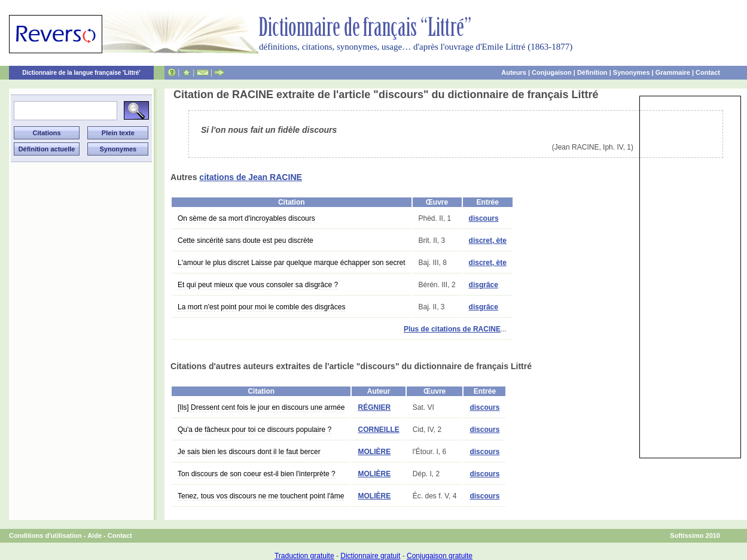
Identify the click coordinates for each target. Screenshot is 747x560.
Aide (94, 535)
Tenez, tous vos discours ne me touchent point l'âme (261, 496)
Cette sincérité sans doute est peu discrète (246, 241)
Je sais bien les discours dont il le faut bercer (249, 452)
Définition (592, 72)
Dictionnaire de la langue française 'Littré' (81, 73)
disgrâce (484, 285)
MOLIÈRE (374, 452)
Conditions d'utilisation (45, 535)
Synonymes (632, 72)
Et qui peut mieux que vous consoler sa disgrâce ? (258, 285)
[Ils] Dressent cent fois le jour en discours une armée (261, 407)
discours (484, 218)
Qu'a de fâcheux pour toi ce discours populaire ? (254, 430)
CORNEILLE (378, 430)
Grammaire (673, 72)
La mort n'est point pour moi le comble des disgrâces (261, 307)
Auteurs (514, 72)
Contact (708, 72)
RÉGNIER (374, 407)
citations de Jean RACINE (251, 177)
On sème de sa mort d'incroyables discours (246, 218)
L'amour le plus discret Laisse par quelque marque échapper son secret (292, 263)
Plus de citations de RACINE (452, 329)
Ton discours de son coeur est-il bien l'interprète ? (257, 474)
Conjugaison (552, 72)
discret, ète (488, 241)
